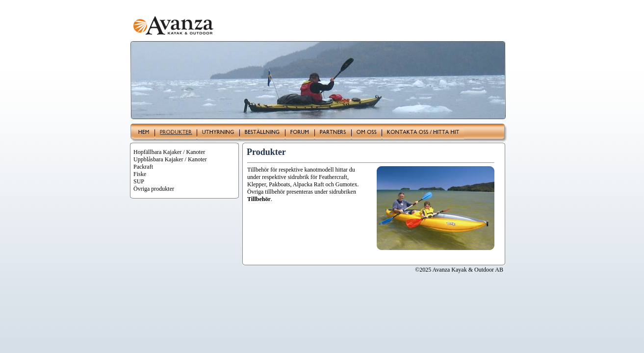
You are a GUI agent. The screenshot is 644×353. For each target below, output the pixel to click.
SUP (139, 181)
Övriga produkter (154, 189)
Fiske (140, 174)
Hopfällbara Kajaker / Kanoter (169, 152)
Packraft (143, 167)
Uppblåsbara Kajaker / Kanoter (170, 159)
